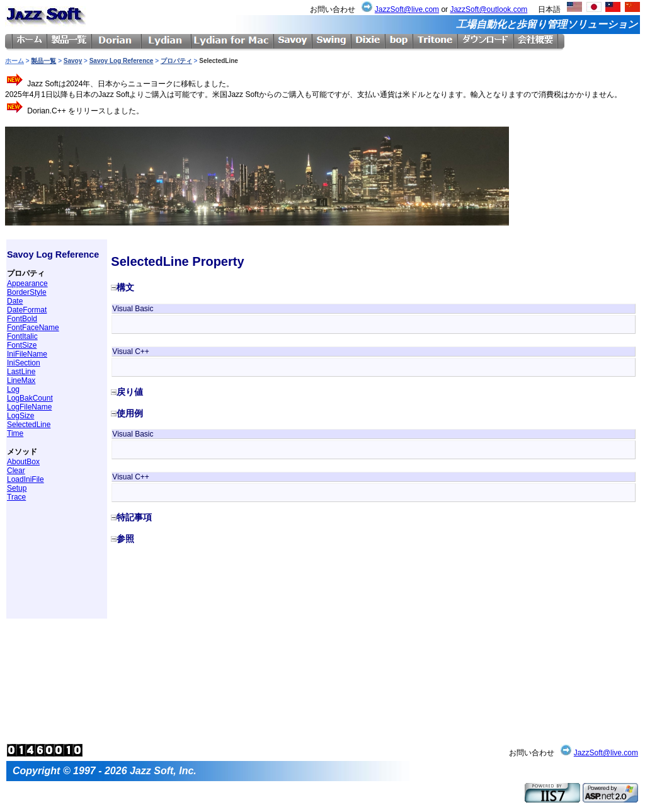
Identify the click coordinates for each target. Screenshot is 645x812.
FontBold (22, 319)
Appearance (27, 283)
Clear (16, 471)
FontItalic (22, 336)
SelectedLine (29, 425)
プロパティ (176, 61)
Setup (17, 488)
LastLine (21, 372)
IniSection (24, 363)
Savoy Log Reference (122, 61)
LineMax (21, 380)
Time (15, 433)
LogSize (20, 416)
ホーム (14, 61)
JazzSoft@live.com (407, 9)
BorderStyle (27, 292)
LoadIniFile (26, 479)
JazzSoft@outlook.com (488, 9)
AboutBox (23, 462)
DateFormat (27, 310)
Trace (16, 497)
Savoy (73, 61)
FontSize (22, 345)
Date (15, 301)
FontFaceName (33, 328)
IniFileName (27, 354)
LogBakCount (30, 398)
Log (13, 389)
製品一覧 (43, 61)
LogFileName (29, 407)
